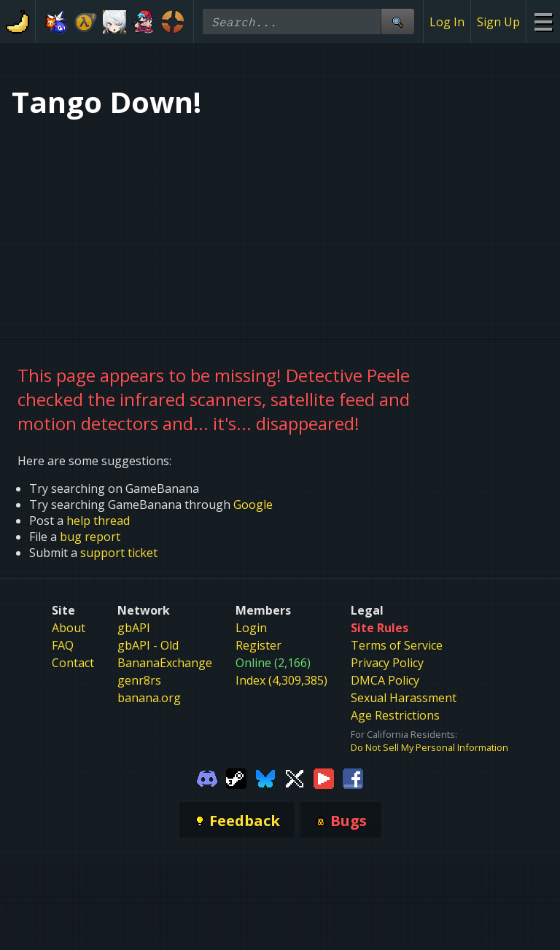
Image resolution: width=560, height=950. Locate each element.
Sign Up (498, 22)
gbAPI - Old (148, 645)
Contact (73, 663)
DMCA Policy (385, 680)
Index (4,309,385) (281, 680)
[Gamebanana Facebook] (353, 777)
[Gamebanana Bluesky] (265, 777)
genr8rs (139, 680)
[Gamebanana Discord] (207, 777)
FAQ (63, 645)
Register (258, 645)
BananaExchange (165, 663)
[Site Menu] (543, 22)
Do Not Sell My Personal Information (429, 747)
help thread (98, 521)
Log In (447, 22)
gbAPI (134, 628)
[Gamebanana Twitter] (295, 777)
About (69, 628)
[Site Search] (397, 22)
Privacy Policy (387, 663)
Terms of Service (397, 645)
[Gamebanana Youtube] (324, 777)
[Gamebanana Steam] (236, 777)
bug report (90, 537)
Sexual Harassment (404, 698)
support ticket (119, 553)
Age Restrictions (395, 715)
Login (251, 628)
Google (253, 505)
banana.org (149, 698)
